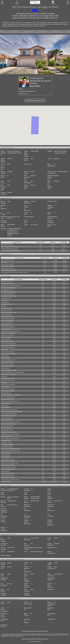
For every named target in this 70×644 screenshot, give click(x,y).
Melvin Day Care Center (6, 403)
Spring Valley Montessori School (9, 296)
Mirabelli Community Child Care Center (10, 401)
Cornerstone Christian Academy (8, 343)
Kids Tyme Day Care (6, 407)
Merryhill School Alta (6, 428)
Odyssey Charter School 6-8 (7, 268)
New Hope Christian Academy (8, 478)
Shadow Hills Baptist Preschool (8, 416)
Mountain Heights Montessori (8, 385)
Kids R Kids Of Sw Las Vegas (7, 362)
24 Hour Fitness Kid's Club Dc (8, 364)
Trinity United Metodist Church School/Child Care (13, 372)
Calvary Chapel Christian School (8, 345)
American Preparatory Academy (8, 270)
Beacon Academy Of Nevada (7, 260)
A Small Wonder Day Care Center (9, 424)
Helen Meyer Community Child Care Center (11, 286)
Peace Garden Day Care (6, 325)
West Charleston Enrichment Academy (10, 480)
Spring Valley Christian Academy (9, 288)
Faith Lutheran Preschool (7, 420)
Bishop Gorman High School (8, 426)
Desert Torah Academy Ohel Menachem (10, 438)
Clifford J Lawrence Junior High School (10, 247)
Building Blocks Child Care (7, 290)
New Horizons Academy (6, 337)
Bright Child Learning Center (8, 389)
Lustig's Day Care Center (7, 442)
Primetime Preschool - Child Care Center (11, 451)
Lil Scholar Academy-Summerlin (8, 467)
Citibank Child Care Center (7, 317)
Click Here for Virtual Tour (35, 100)
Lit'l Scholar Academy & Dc (7, 323)
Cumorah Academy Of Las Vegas (8, 370)
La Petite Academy (5, 339)
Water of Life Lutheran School (8, 381)
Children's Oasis (5, 405)
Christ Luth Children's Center (8, 397)
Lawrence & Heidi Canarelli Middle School (11, 251)
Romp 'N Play (4, 383)
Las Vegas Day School (6, 329)
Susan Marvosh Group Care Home (9, 292)
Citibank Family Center (6, 315)
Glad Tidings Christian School (8, 294)
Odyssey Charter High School (8, 266)
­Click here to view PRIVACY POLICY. (17, 636)
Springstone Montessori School (8, 432)
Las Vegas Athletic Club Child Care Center (11, 331)
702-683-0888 (34, 151)
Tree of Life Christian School (8, 473)
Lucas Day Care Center (6, 453)
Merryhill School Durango (7, 321)
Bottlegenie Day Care (6, 393)
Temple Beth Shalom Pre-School (9, 414)
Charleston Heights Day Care (8, 378)
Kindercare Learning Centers (8, 399)
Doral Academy (5, 262)
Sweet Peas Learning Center (8, 335)
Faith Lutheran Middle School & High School (11, 395)
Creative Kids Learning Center (8, 327)
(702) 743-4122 (23, 94)
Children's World (5, 356)
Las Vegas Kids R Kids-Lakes (7, 284)
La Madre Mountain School (7, 341)
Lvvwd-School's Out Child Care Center (10, 463)
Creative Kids (4, 300)
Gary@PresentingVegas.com (27, 91)
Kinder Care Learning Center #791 (9, 312)
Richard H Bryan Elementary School (9, 249)
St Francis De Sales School (7, 445)
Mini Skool (3, 306)
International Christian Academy (9, 374)
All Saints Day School (6, 482)
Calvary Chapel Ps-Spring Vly (8, 348)
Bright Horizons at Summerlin (8, 461)
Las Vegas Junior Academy (7, 366)
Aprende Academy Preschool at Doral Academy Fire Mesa (14, 272)
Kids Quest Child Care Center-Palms (9, 409)
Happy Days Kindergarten (7, 436)
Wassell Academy (5, 387)
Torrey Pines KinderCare (7, 310)
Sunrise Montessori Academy (8, 391)
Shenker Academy (5, 471)
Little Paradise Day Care (7, 304)
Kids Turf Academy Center (7, 282)
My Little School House (6, 298)
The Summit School (6, 455)
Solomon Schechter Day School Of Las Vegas (11, 411)
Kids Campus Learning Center (8, 352)
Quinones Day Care (5, 368)
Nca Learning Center (6, 358)
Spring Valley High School (7, 245)
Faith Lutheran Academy (7, 418)
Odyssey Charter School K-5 (7, 264)
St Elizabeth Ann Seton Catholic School (10, 434)
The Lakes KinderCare (6, 308)
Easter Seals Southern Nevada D (8, 354)
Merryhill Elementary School (8, 319)
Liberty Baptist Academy (7, 447)
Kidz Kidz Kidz (4, 350)
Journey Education (5, 302)
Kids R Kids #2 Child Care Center (8, 360)
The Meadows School (6, 440)
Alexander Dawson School (7, 430)
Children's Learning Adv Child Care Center (11, 422)
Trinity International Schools (8, 469)
